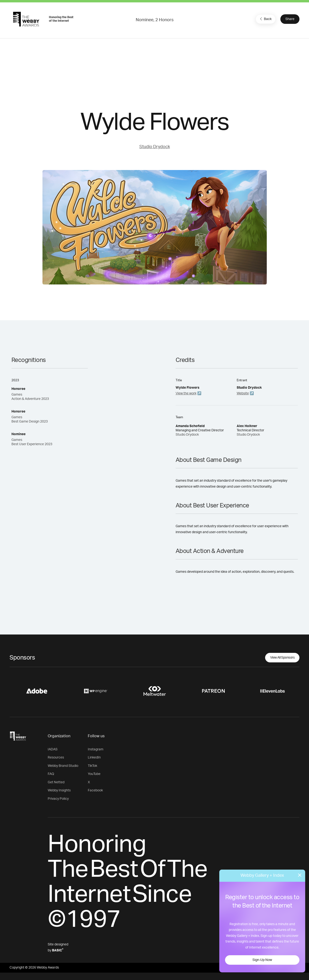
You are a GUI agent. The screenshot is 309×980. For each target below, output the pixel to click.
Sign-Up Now (262, 960)
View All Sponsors (282, 658)
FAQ (51, 774)
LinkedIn (94, 758)
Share (290, 19)
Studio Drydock (155, 147)
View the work (186, 393)
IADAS (53, 749)
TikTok (92, 766)
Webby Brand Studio (63, 766)
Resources (56, 758)
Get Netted (56, 782)
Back (265, 19)
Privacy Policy (58, 799)
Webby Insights (59, 790)
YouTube (94, 774)
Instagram (96, 749)
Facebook (95, 790)
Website (243, 393)
